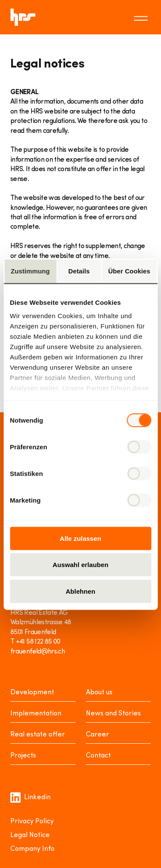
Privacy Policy (32, 822)
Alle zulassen (80, 538)
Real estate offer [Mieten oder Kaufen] (38, 735)
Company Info (32, 849)
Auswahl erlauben (81, 565)
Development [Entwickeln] (32, 693)
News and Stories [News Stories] (113, 714)
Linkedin (30, 797)
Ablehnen (80, 591)
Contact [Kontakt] (98, 756)
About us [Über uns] (99, 693)
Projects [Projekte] (23, 756)
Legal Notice (30, 835)
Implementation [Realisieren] (36, 714)
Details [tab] (79, 271)
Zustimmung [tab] (30, 271)
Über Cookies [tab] (129, 271)
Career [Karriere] (97, 735)
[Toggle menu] (142, 17)
